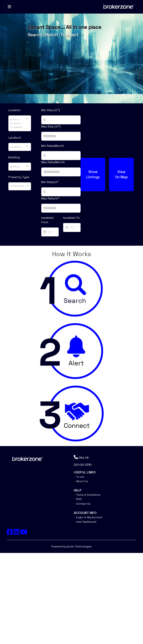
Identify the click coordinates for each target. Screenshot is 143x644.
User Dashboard (85, 522)
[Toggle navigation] (9, 7)
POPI (78, 499)
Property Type (19, 177)
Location (15, 110)
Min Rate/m (50, 182)
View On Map (121, 174)
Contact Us (82, 504)
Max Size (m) (51, 126)
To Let (79, 477)
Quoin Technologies (79, 546)
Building (14, 157)
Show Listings (93, 174)
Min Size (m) (51, 110)
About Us (81, 481)
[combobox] (20, 123)
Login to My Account (88, 517)
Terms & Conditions (87, 495)
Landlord (15, 138)
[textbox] (50, 232)
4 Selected (17, 186)
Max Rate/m (50, 198)
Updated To (71, 218)
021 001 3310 (83, 465)
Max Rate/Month (53, 162)
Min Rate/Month (53, 146)
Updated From (47, 220)
